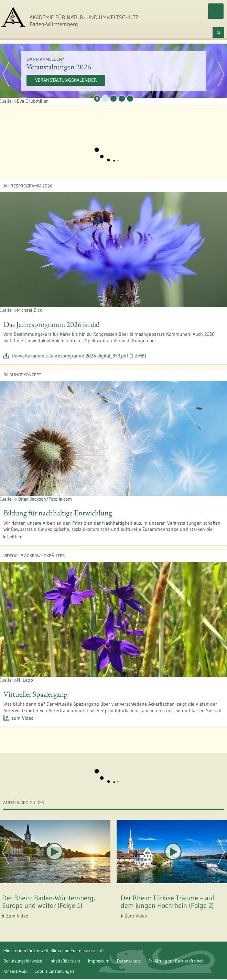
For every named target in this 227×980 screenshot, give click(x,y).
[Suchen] (218, 32)
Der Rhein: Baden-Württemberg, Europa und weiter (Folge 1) (49, 902)
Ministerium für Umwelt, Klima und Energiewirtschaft (54, 950)
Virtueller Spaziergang (35, 694)
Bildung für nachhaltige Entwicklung (58, 513)
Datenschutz (129, 961)
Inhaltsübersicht (65, 961)
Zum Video (17, 916)
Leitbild (15, 537)
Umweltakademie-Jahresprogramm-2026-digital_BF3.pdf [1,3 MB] (79, 356)
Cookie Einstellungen (54, 971)
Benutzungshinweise (23, 961)
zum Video (23, 718)
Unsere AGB (15, 971)
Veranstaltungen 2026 (59, 67)
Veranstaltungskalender (66, 80)
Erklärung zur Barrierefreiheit (176, 961)
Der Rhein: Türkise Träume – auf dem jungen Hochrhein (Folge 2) (167, 902)
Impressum (99, 961)
